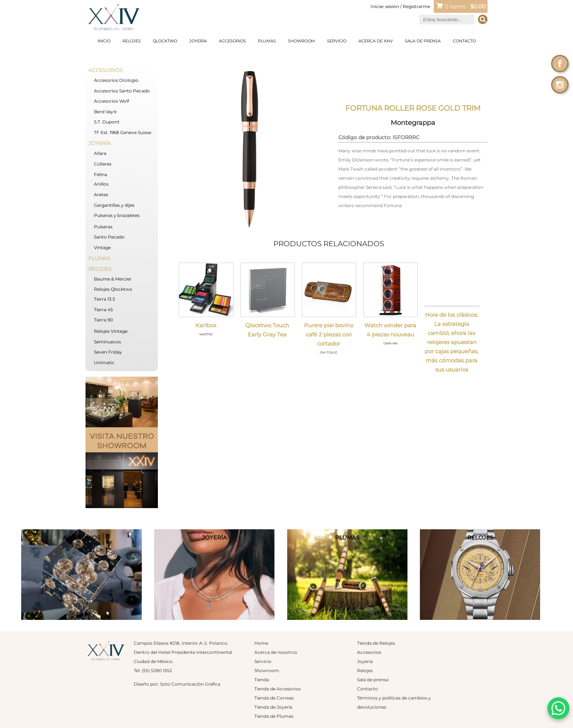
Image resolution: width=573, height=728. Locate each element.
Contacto (464, 41)
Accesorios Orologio (116, 80)
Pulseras (103, 227)
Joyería (198, 41)
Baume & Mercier (113, 279)
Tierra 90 (103, 320)
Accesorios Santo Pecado (122, 91)
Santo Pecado (109, 237)
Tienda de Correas (274, 698)
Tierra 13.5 (105, 299)
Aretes (101, 195)
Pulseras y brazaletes (117, 215)
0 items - (465, 6)
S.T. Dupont (107, 122)
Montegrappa (413, 123)
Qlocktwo (165, 41)
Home (261, 643)
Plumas (267, 41)
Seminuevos (107, 342)
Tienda (262, 680)
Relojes (132, 41)
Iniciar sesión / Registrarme (400, 6)
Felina (100, 174)
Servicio (337, 41)
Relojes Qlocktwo (113, 289)
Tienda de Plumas (274, 716)
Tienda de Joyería (273, 707)
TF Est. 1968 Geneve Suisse (123, 132)
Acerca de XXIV (376, 41)
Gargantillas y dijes (114, 205)
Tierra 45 (103, 310)
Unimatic (104, 363)
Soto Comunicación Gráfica (190, 684)
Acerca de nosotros (276, 652)
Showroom (301, 41)
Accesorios (232, 41)
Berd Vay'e (105, 112)
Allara (100, 153)
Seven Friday (108, 352)
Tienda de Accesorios (278, 689)
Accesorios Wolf (111, 101)
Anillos (101, 184)
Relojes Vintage (111, 331)
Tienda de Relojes (376, 643)
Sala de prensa (423, 41)
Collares (103, 164)
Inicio (104, 41)
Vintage (102, 247)
